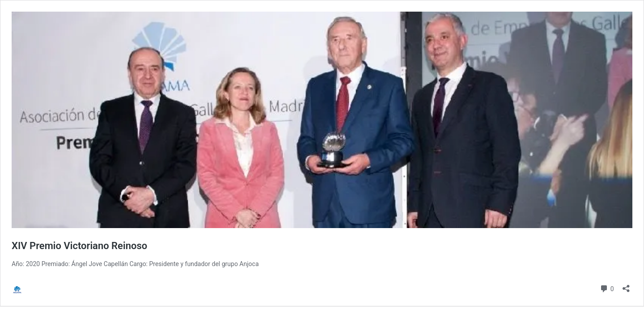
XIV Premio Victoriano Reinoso (79, 246)
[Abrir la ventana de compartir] (626, 286)
